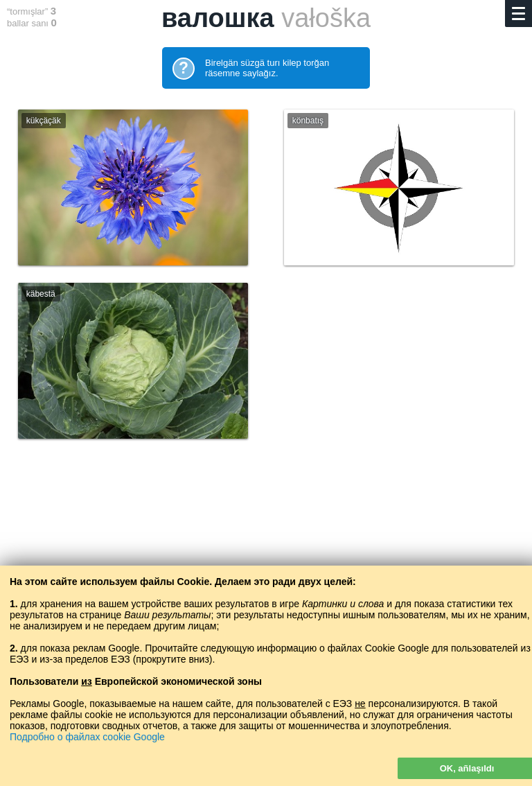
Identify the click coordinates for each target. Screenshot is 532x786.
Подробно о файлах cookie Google (87, 737)
